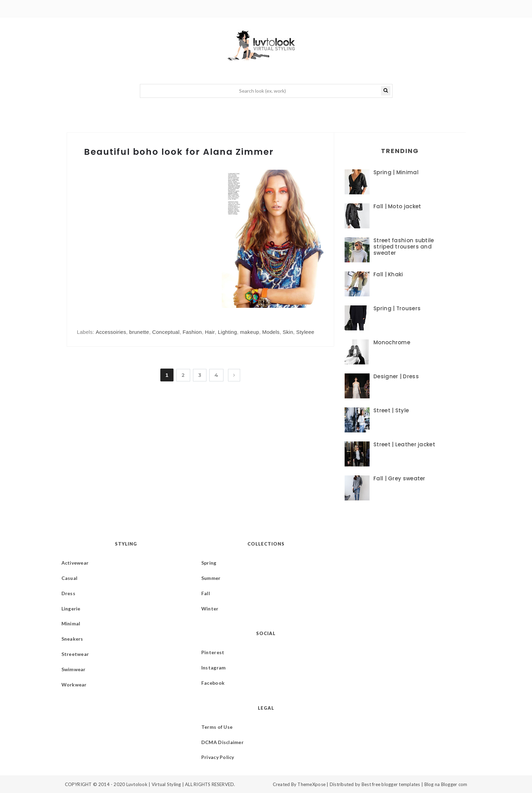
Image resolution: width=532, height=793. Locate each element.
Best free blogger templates (391, 784)
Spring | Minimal (396, 172)
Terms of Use (217, 727)
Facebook (213, 683)
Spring (209, 563)
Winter (210, 609)
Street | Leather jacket (404, 444)
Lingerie (71, 609)
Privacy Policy (218, 757)
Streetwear (75, 654)
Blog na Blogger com (446, 784)
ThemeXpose (311, 784)
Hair (210, 332)
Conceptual (166, 332)
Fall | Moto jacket (397, 206)
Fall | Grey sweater (399, 478)
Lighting (227, 332)
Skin (288, 332)
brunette (139, 332)
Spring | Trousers (397, 308)
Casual (70, 578)
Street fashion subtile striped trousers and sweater (404, 247)
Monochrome (392, 342)
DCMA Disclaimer (222, 742)
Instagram (214, 668)
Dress (68, 593)
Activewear (75, 563)
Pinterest (213, 652)
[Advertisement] (135, 251)
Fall (206, 593)
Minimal (71, 623)
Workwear (74, 685)
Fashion (192, 332)
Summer (211, 578)
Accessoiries (111, 332)
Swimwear (74, 669)
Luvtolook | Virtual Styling (154, 784)
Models (271, 332)
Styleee (305, 332)
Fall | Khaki (388, 274)
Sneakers (72, 639)
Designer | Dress (396, 376)
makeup (250, 332)
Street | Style (391, 410)
